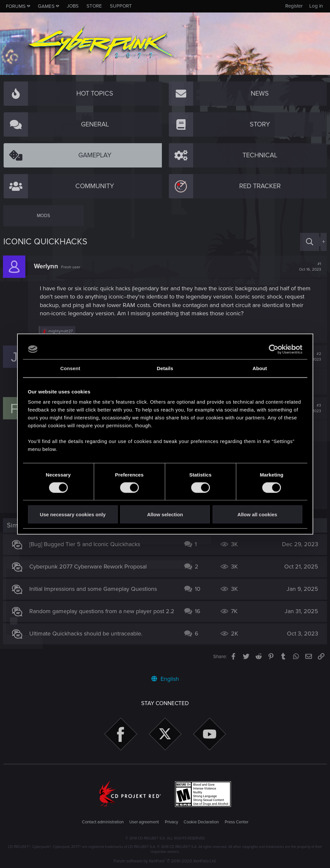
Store (94, 6)
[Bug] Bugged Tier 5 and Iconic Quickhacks (85, 544)
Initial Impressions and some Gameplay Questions (93, 589)
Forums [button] (16, 6)
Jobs (73, 6)
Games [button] (46, 6)
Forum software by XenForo (165, 861)
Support (121, 6)
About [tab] (260, 368)
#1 (310, 267)
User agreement (144, 822)
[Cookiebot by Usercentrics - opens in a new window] (274, 349)
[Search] (310, 242)
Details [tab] (165, 368)
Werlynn (46, 266)
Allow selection (165, 514)
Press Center (237, 822)
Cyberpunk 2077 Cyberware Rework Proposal (88, 567)
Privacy (171, 822)
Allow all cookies (257, 514)
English (165, 679)
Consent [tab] (70, 368)
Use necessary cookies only (73, 514)
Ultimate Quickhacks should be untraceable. (86, 637)
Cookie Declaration (201, 822)
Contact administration (103, 822)
